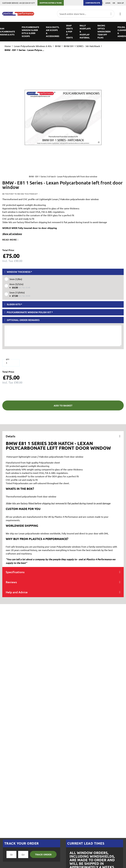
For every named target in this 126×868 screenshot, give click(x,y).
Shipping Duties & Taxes (51, 3)
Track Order (43, 854)
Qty (8, 359)
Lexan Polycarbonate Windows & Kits (33, 46)
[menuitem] (30, 32)
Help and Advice (17, 592)
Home (8, 46)
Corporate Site (93, 3)
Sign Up (121, 3)
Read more (10, 240)
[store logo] (18, 14)
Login (108, 3)
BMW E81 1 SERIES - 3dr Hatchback (82, 46)
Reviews (11, 582)
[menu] (63, 32)
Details (11, 436)
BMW (58, 46)
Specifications (15, 572)
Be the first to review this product (20, 194)
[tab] (63, 436)
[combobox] (86, 14)
